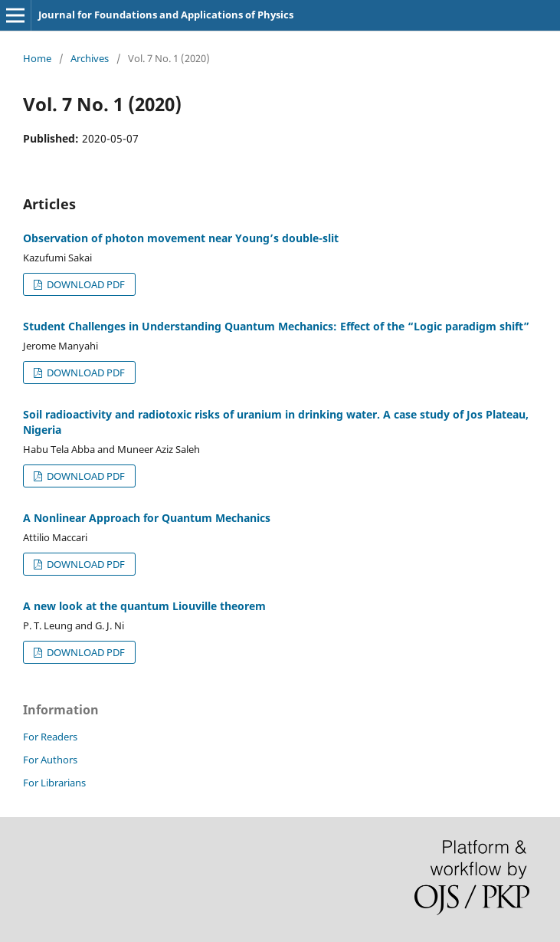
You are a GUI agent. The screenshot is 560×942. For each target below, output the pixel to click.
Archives (90, 58)
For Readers (50, 737)
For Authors (50, 760)
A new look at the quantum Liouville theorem (144, 606)
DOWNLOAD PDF (85, 284)
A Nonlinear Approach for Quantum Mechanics (147, 518)
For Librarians (54, 783)
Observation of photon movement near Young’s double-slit (181, 238)
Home (37, 58)
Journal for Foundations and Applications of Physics (166, 15)
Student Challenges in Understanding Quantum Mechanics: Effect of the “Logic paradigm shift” (276, 326)
